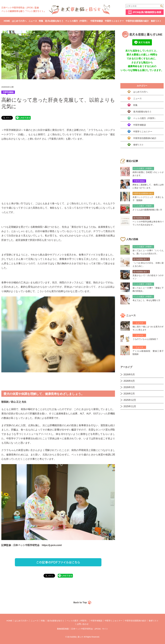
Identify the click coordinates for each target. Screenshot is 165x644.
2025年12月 (130, 400)
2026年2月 (129, 394)
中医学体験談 (97, 21)
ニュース (33, 21)
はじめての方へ (19, 21)
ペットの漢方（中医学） (77, 21)
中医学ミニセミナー (114, 21)
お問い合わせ (83, 624)
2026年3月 (129, 387)
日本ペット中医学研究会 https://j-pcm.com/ (37, 545)
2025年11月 (130, 406)
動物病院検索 (63, 629)
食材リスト (156, 21)
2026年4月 (129, 381)
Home (7, 21)
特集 (41, 21)
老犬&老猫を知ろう (54, 21)
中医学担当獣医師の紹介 (137, 21)
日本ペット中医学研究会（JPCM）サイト (90, 629)
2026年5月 (129, 375)
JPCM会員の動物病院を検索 (147, 12)
